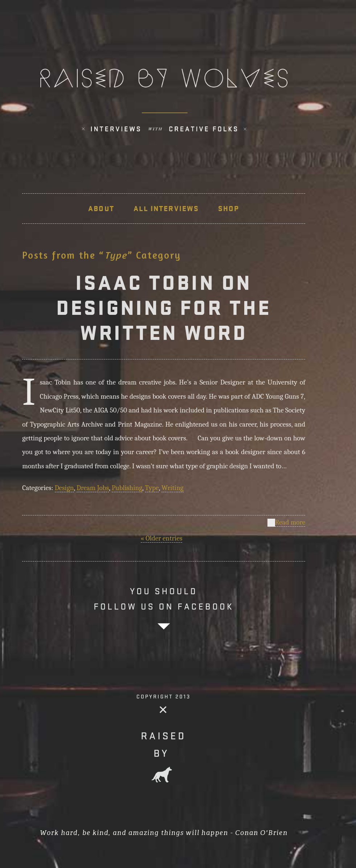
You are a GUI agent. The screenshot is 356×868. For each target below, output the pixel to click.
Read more (290, 523)
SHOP (229, 209)
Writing (173, 488)
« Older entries (162, 538)
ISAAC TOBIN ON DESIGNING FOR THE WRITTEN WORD (164, 308)
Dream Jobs (93, 488)
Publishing (127, 488)
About (101, 209)
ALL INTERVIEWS (166, 209)
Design (64, 488)
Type (152, 488)
